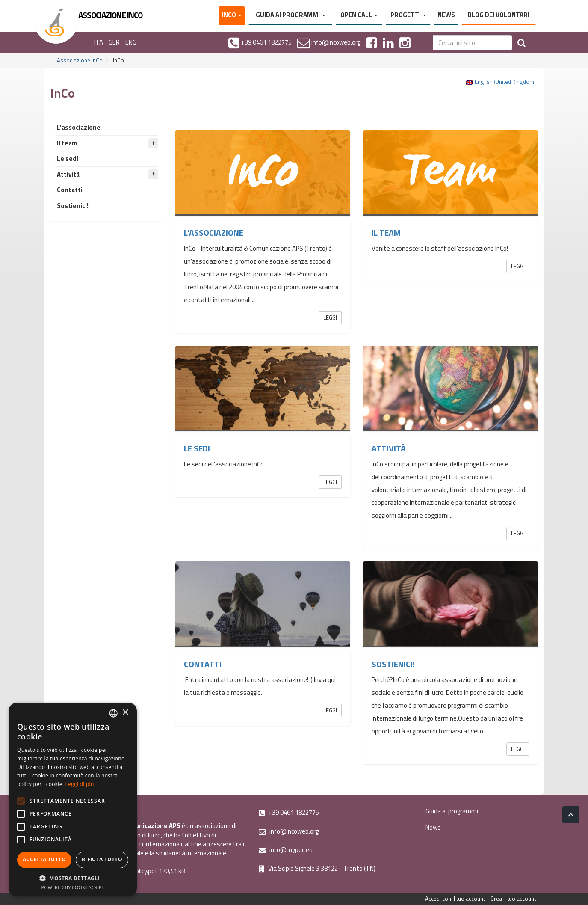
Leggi (330, 317)
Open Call (359, 15)
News (446, 15)
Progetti (408, 15)
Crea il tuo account (513, 899)
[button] (73, 878)
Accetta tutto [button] (44, 859)
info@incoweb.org (289, 831)
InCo (232, 15)
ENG (131, 42)
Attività (389, 448)
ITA (99, 42)
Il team (386, 233)
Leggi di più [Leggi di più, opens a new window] (80, 784)
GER (114, 42)
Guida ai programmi (291, 15)
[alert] (73, 800)
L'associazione (214, 233)
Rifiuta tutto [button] (102, 859)
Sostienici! (393, 664)
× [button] (125, 713)
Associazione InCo (80, 60)
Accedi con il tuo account (455, 899)
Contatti (203, 664)
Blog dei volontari (499, 15)
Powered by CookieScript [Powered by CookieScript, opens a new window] (73, 887)
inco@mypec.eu (286, 850)
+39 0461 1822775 (289, 812)
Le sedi (197, 448)
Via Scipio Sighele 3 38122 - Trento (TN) (317, 868)
